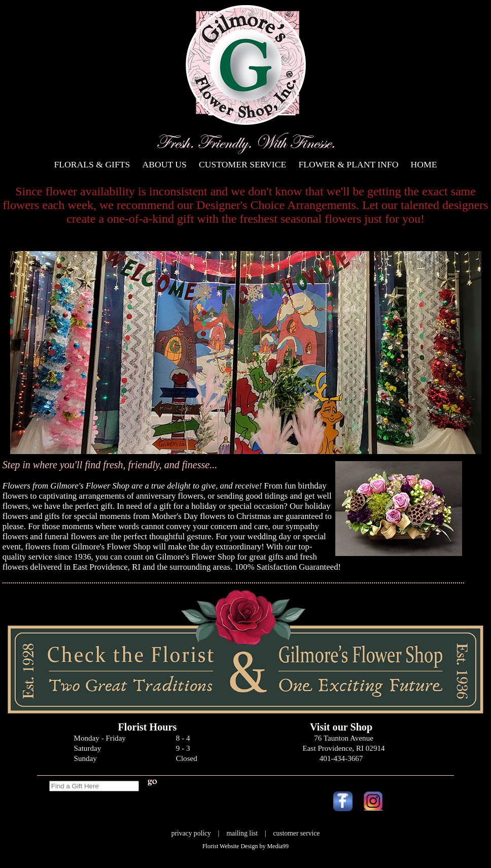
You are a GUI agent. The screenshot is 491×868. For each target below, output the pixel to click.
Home (424, 164)
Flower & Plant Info (348, 164)
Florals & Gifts (92, 164)
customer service (297, 833)
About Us (165, 164)
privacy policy (191, 833)
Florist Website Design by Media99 (245, 846)
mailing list (242, 833)
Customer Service (242, 164)
